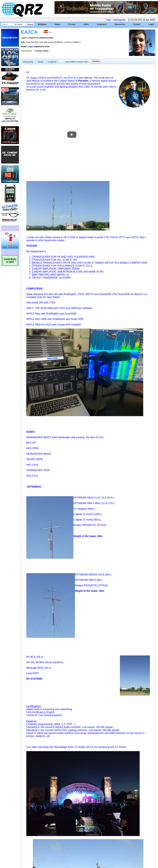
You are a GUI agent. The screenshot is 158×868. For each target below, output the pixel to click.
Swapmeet (102, 24)
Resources (120, 24)
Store (86, 24)
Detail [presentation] (41, 62)
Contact (137, 24)
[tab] (28, 62)
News (58, 24)
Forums (72, 24)
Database (42, 24)
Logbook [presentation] (52, 62)
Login (151, 24)
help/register (119, 20)
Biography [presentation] (28, 62)
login (109, 20)
